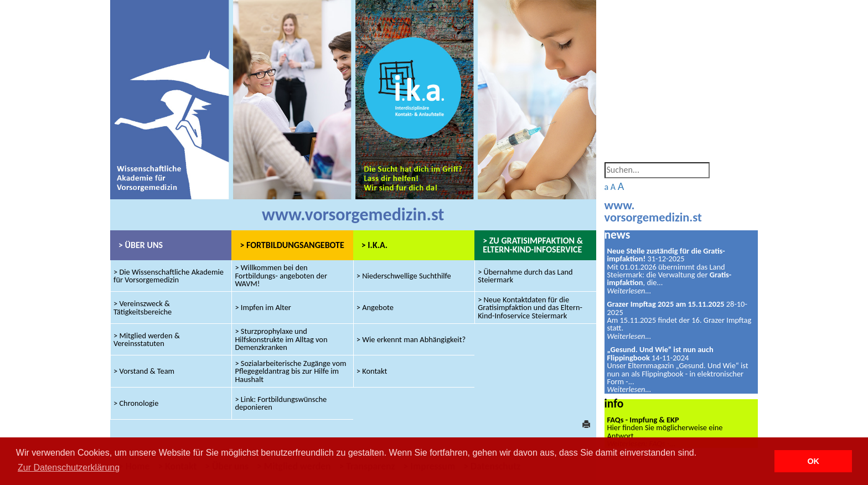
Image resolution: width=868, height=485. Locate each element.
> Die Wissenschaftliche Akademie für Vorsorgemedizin (169, 276)
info (614, 403)
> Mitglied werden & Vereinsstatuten (147, 339)
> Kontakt (372, 371)
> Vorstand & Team (144, 371)
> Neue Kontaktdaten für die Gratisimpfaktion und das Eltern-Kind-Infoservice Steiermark (530, 308)
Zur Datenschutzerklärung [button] (69, 468)
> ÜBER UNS (141, 245)
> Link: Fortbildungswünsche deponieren (281, 403)
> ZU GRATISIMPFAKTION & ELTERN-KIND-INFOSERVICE (533, 245)
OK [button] (813, 461)
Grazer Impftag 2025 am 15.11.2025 (666, 304)
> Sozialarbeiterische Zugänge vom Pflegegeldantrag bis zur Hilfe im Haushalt (290, 371)
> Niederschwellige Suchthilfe (404, 276)
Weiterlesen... (629, 291)
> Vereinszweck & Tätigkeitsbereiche (143, 307)
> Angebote (375, 307)
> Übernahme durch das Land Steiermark (525, 276)
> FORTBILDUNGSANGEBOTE (292, 245)
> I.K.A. (374, 245)
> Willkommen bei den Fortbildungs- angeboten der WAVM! (281, 276)
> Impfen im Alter (263, 307)
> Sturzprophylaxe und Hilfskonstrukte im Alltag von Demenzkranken (281, 340)
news (618, 234)
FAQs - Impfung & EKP (643, 420)
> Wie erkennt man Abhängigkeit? (411, 339)
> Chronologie (136, 403)
